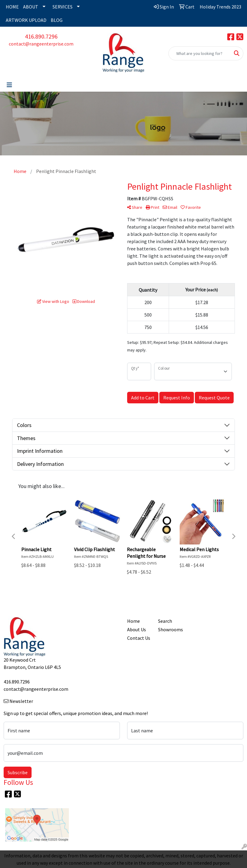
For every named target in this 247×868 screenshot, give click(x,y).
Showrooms (170, 629)
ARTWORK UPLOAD (26, 20)
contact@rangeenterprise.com (41, 44)
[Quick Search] (200, 53)
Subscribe (18, 772)
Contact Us (139, 638)
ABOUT (31, 7)
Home (134, 621)
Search (165, 621)
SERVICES (63, 7)
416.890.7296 (41, 36)
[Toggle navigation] (9, 85)
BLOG (57, 20)
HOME (12, 7)
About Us (137, 629)
